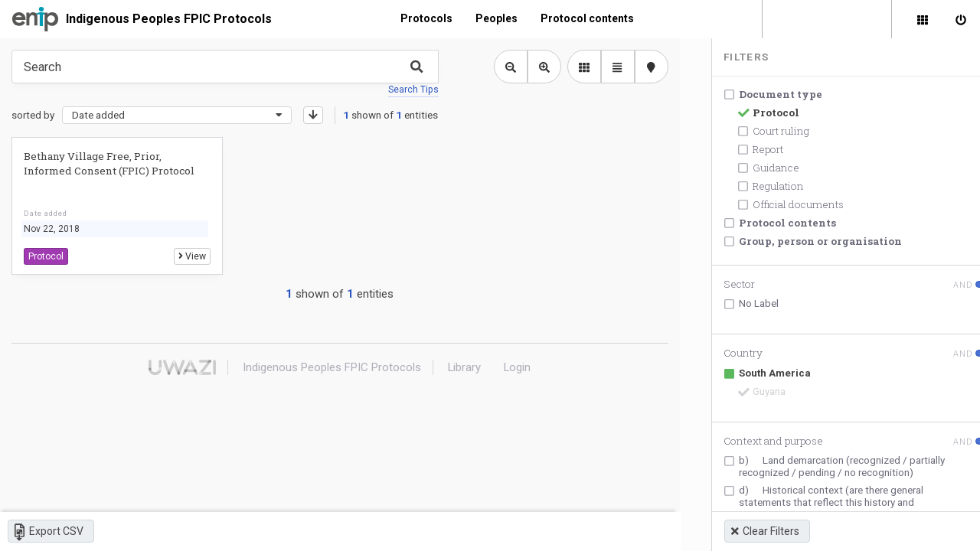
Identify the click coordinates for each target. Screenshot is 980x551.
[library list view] (578, 67)
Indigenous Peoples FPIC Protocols (169, 19)
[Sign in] (961, 19)
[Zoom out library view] (505, 67)
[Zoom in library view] (538, 67)
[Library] (923, 19)
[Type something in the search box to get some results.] (222, 67)
